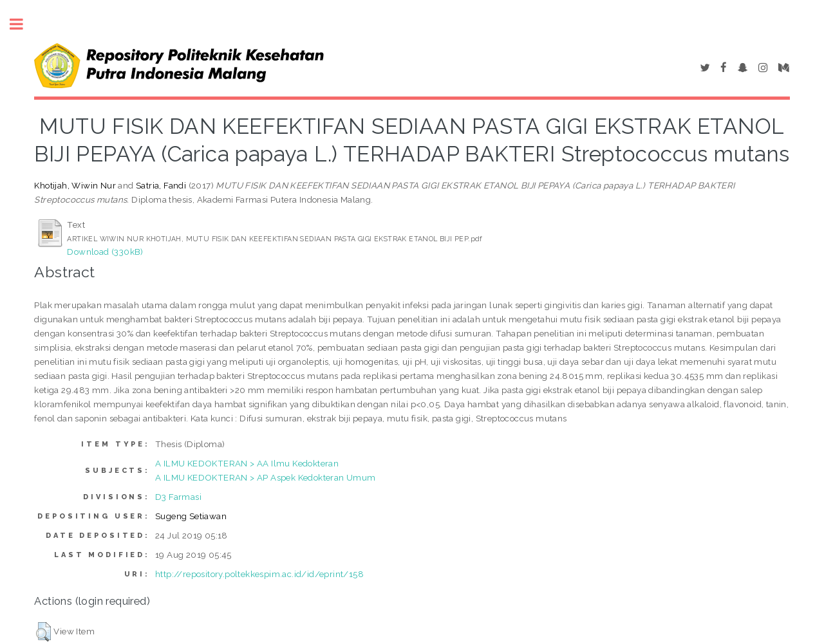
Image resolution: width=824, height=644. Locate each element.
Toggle (23, 24)
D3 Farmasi (178, 497)
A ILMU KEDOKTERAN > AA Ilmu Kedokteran (247, 463)
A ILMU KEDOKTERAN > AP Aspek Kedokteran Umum (266, 477)
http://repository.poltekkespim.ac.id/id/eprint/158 (259, 574)
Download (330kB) (105, 252)
